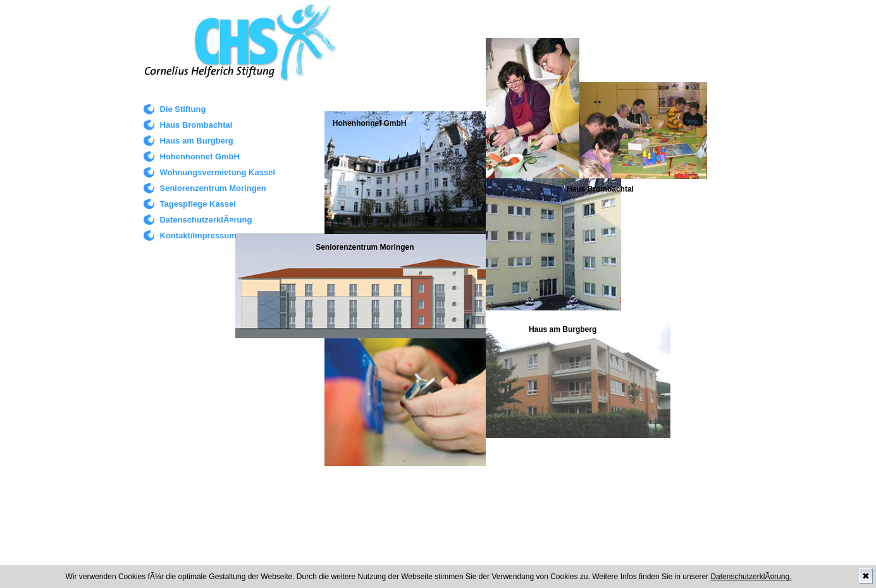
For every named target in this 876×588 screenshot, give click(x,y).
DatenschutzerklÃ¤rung (206, 220)
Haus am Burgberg (197, 141)
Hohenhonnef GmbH (200, 156)
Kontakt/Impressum (198, 236)
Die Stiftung (183, 109)
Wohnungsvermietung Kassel (218, 172)
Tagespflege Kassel (198, 204)
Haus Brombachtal (196, 125)
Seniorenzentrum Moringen (213, 188)
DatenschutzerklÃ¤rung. (751, 577)
